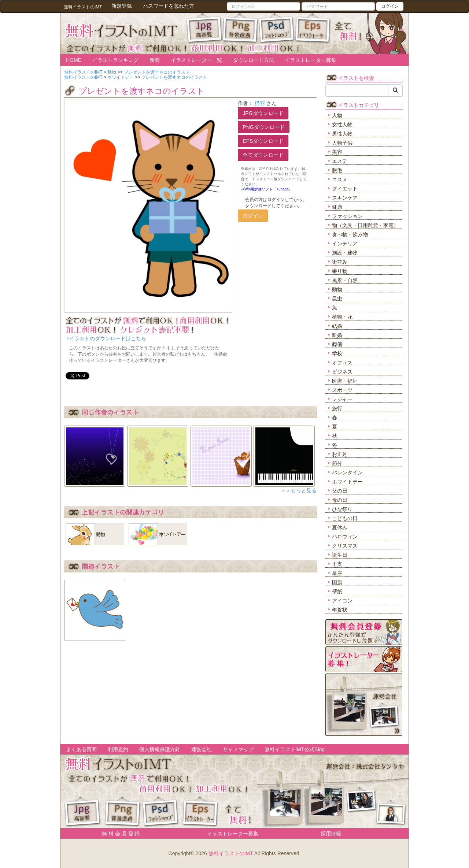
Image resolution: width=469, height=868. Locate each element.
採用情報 (331, 834)
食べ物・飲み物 (350, 234)
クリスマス (345, 546)
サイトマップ (238, 749)
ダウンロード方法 (254, 60)
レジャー (342, 399)
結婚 (337, 326)
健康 (337, 207)
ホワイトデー (347, 482)
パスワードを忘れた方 (169, 6)
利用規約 (118, 749)
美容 (337, 152)
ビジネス (342, 372)
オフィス (342, 363)
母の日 (340, 500)
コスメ (340, 179)
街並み (340, 262)
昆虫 (337, 298)
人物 (337, 115)
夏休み (340, 527)
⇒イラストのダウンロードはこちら (105, 338)
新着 (155, 60)
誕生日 (340, 555)
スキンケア (345, 198)
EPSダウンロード (263, 141)
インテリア (345, 244)
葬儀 (337, 344)
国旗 (337, 582)
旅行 (337, 408)
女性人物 (342, 125)
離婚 (337, 335)
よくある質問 (81, 749)
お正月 (340, 454)
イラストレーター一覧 (196, 60)
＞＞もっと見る (299, 490)
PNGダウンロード (263, 127)
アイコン (342, 601)
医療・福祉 (345, 381)
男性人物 (342, 134)
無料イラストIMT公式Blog (295, 749)
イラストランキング (115, 60)
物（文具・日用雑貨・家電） (365, 225)
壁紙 (337, 591)
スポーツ (342, 390)
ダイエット (345, 189)
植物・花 (342, 317)
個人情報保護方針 (160, 749)
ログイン (390, 6)
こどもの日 (345, 518)
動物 (337, 289)
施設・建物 (345, 253)
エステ (340, 161)
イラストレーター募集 (311, 60)
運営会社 (202, 749)
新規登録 (122, 6)
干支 (337, 564)
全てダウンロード (263, 155)
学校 (337, 353)
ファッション (347, 216)
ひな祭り (342, 509)
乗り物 (340, 271)
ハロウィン (345, 537)
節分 (337, 463)
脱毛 (337, 170)
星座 (337, 573)
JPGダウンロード (263, 113)
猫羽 (260, 103)
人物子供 (342, 143)
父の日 (340, 491)
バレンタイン (347, 472)
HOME (74, 60)
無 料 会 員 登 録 (118, 834)
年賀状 (340, 610)
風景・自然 (345, 280)
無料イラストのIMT (231, 853)
